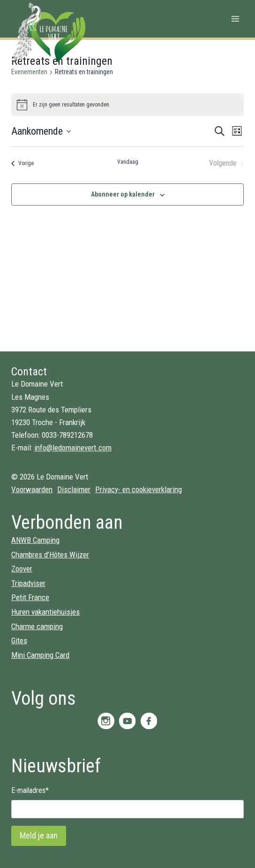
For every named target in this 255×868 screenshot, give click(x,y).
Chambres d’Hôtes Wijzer (50, 555)
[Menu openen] (235, 19)
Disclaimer (74, 489)
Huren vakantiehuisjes (45, 612)
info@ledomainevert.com (73, 448)
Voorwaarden (32, 489)
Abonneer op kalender (123, 194)
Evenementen (29, 72)
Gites (19, 640)
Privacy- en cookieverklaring (139, 489)
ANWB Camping (35, 540)
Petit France (30, 597)
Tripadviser (28, 583)
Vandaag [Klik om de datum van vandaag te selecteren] (128, 162)
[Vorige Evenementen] (22, 163)
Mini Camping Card (40, 655)
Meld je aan (39, 835)
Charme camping (37, 626)
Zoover (22, 569)
